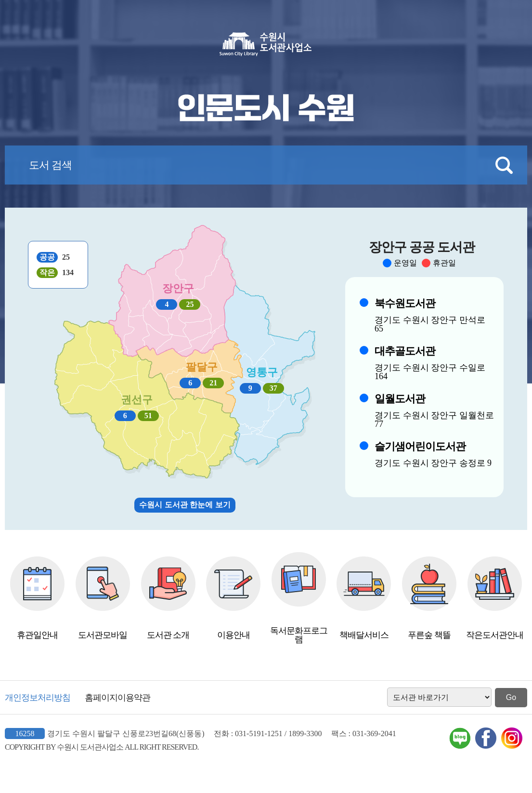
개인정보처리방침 (38, 698)
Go (511, 697)
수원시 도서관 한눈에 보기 (185, 505)
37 (273, 388)
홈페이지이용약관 (117, 698)
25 (190, 304)
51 (148, 416)
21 (213, 383)
